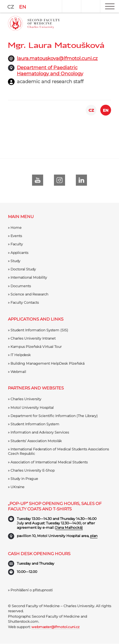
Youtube (38, 180)
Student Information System (35, 424)
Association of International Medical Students (49, 462)
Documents (21, 286)
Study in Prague (24, 479)
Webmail (18, 372)
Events (16, 236)
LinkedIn (81, 180)
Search (90, 6)
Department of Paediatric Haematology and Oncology (50, 70)
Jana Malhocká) (69, 528)
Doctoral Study (23, 269)
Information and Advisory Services (40, 432)
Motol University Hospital (32, 408)
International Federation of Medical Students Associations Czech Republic (58, 451)
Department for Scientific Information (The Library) (54, 416)
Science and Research (29, 294)
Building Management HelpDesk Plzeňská (47, 363)
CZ (11, 7)
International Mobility (29, 277)
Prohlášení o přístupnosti (32, 590)
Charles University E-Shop (33, 470)
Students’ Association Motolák (36, 441)
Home (16, 228)
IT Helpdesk (21, 355)
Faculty (17, 244)
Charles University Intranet (33, 338)
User (71, 6)
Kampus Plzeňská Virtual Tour (36, 347)
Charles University (26, 399)
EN (23, 7)
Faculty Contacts (25, 302)
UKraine (17, 487)
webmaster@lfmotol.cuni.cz (56, 627)
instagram (60, 180)
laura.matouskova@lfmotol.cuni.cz (57, 58)
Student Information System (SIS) (39, 330)
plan (94, 536)
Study (15, 261)
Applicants (19, 253)
